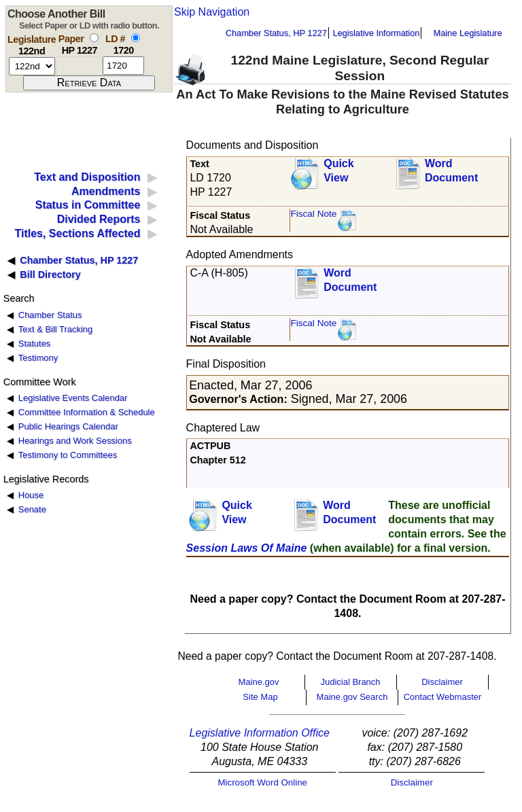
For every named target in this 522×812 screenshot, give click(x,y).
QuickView (338, 171)
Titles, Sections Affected (77, 233)
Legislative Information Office (260, 733)
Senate (32, 509)
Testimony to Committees (68, 455)
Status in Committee (88, 205)
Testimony (38, 358)
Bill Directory (50, 275)
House (31, 495)
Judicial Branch (350, 682)
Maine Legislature (467, 33)
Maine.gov (259, 682)
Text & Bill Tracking (55, 329)
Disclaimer (442, 682)
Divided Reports (99, 219)
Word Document (451, 171)
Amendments (106, 191)
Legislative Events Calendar (73, 398)
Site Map (260, 697)
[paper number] (79, 66)
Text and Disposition (87, 177)
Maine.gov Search (352, 697)
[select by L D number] (136, 38)
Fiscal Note (313, 214)
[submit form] (89, 83)
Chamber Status (50, 315)
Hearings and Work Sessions (75, 441)
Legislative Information (376, 33)
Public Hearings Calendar (68, 426)
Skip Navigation (212, 12)
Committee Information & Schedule (87, 412)
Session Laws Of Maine (247, 548)
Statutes (35, 343)
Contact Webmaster (443, 697)
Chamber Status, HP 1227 (276, 33)
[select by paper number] (94, 38)
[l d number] (123, 66)
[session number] (32, 66)
